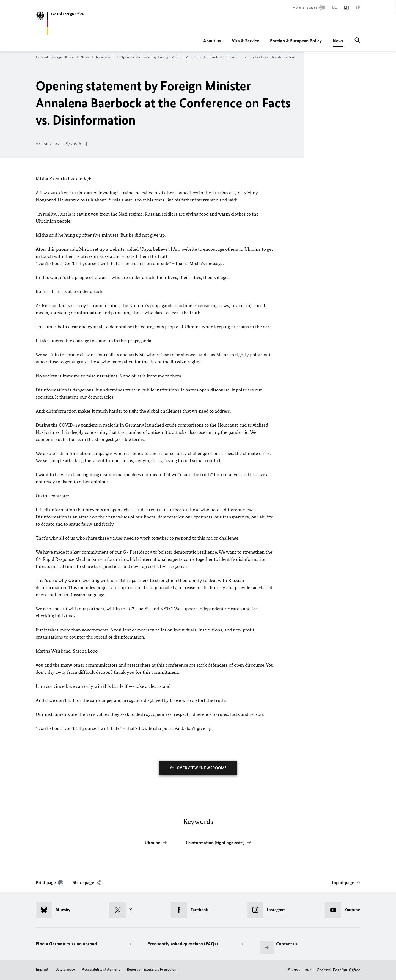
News (338, 41)
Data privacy (65, 969)
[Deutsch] (335, 7)
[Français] (358, 7)
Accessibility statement (101, 969)
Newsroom (107, 57)
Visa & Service (245, 41)
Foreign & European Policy (296, 41)
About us (212, 41)
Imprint (42, 969)
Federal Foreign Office (57, 57)
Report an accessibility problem (152, 969)
